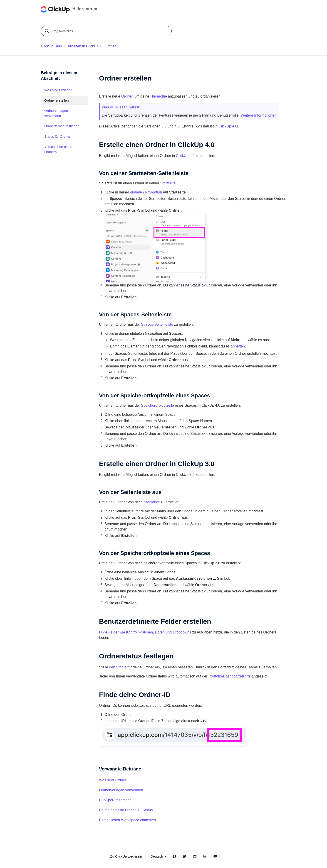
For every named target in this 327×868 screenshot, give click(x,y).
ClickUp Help (51, 46)
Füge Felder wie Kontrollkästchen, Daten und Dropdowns (145, 632)
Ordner (110, 46)
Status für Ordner (57, 136)
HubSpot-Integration (115, 800)
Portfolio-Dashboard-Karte (230, 676)
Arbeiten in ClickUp (83, 46)
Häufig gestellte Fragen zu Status (126, 810)
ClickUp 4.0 (185, 156)
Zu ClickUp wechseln (126, 856)
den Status (118, 667)
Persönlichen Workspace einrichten (128, 820)
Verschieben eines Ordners (58, 149)
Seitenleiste (150, 502)
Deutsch (159, 856)
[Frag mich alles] (107, 31)
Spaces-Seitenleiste (157, 324)
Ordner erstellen (57, 100)
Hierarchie (159, 96)
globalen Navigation (146, 192)
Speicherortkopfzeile (157, 405)
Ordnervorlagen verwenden (121, 790)
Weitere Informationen (259, 115)
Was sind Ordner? (114, 780)
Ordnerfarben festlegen (62, 126)
